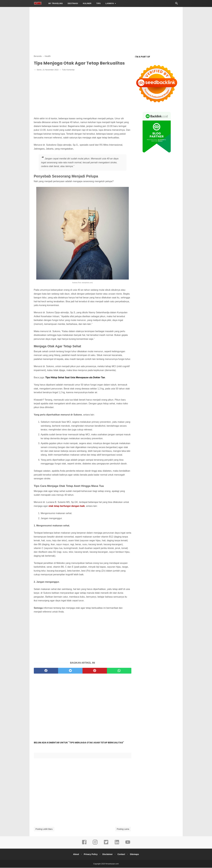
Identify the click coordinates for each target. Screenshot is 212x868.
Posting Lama (123, 829)
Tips (99, 3)
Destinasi (73, 3)
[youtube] (128, 844)
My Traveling (56, 3)
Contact (122, 855)
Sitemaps (136, 855)
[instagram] (95, 844)
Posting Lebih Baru (44, 829)
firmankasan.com (112, 864)
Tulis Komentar (68, 70)
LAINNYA (110, 3)
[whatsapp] (119, 671)
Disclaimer (108, 855)
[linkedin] (117, 844)
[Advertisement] (106, 30)
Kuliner (87, 3)
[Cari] (177, 4)
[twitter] (70, 671)
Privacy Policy (90, 855)
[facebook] (46, 671)
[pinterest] (95, 671)
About (75, 855)
